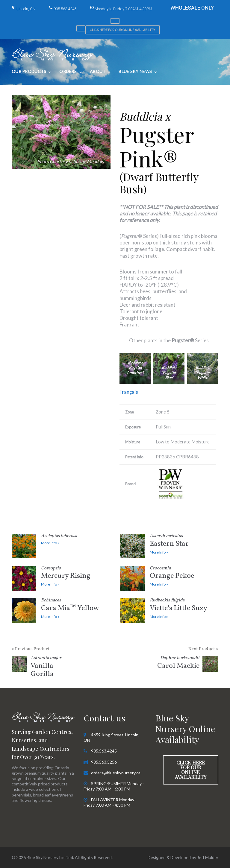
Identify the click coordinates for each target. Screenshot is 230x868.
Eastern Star (184, 541)
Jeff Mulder (208, 857)
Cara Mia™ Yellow (75, 606)
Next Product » (203, 649)
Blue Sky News (135, 71)
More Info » (50, 543)
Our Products (29, 71)
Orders (68, 71)
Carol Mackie (177, 663)
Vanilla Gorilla (53, 668)
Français (129, 392)
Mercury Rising (75, 574)
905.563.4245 (65, 9)
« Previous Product (31, 649)
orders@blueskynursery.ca (116, 773)
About (98, 71)
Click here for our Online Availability (122, 30)
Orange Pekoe (184, 574)
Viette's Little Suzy (184, 606)
